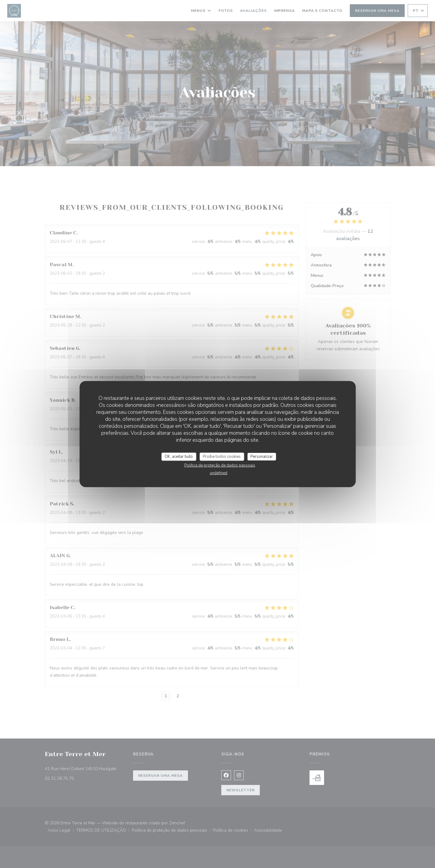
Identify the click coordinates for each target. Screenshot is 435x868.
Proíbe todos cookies (222, 456)
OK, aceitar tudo (179, 456)
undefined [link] (219, 473)
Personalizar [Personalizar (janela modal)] (262, 456)
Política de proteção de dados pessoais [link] (220, 465)
